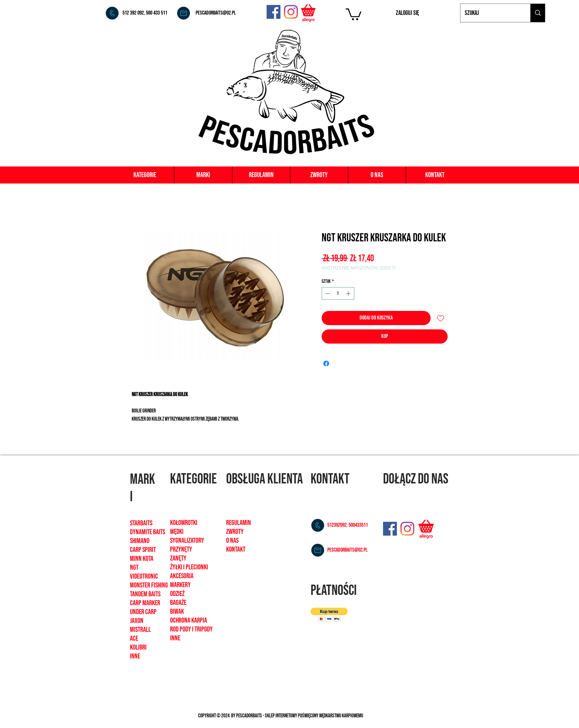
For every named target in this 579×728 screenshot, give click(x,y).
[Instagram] (291, 12)
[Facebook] (274, 12)
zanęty (178, 558)
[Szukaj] (490, 13)
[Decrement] (327, 294)
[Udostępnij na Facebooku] (326, 363)
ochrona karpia (189, 620)
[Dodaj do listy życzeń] (441, 318)
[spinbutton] (338, 294)
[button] (354, 14)
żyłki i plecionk (188, 567)
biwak (177, 612)
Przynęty (181, 549)
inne (175, 638)
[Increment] (349, 294)
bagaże (178, 603)
